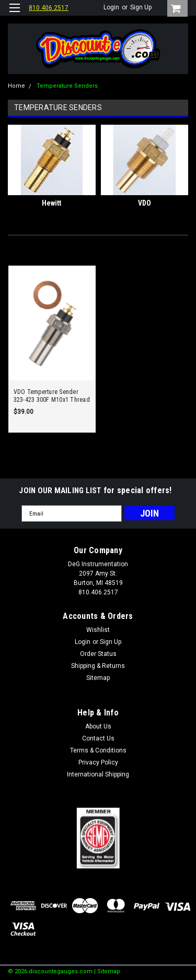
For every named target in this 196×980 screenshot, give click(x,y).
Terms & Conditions (98, 750)
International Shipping (98, 774)
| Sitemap (107, 971)
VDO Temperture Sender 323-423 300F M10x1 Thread (52, 396)
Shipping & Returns (98, 666)
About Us (98, 726)
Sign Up (141, 7)
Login (111, 7)
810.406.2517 (49, 8)
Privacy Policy (98, 762)
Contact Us (98, 738)
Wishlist (98, 630)
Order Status (98, 654)
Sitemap (98, 678)
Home (16, 86)
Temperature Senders (67, 86)
